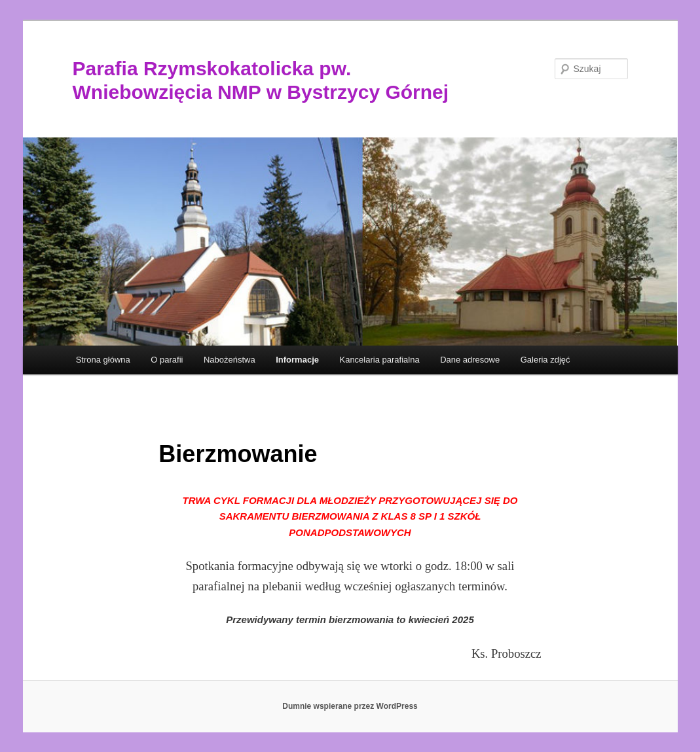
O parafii (167, 360)
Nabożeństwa (230, 360)
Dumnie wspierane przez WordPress (350, 706)
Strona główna (103, 360)
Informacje (297, 360)
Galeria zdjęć (545, 360)
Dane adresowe (470, 360)
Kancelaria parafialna (379, 360)
